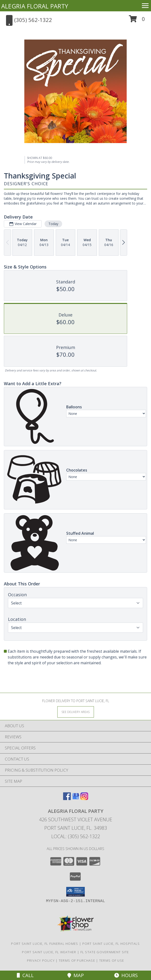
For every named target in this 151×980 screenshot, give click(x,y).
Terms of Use (112, 960)
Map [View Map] (76, 975)
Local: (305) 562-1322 (76, 836)
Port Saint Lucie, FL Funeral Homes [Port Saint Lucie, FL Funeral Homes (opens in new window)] (45, 944)
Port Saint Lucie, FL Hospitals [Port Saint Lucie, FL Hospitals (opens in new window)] (111, 944)
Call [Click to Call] (25, 975)
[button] (137, 21)
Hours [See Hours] (126, 975)
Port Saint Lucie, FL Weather (49, 952)
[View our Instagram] (84, 798)
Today (53, 224)
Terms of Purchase (77, 960)
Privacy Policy (41, 960)
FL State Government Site (105, 952)
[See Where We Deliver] (76, 712)
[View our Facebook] (67, 798)
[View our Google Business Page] (76, 798)
